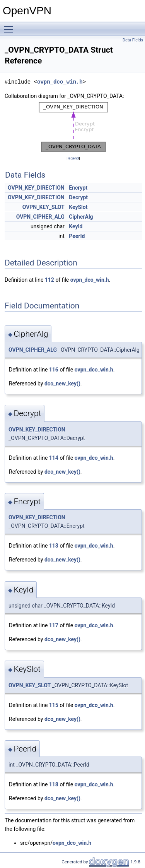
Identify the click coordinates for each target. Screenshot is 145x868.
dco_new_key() (62, 383)
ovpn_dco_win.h (60, 82)
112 (49, 280)
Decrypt (78, 197)
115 (54, 705)
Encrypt (78, 188)
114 (54, 458)
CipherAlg (81, 217)
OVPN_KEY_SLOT (43, 207)
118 (54, 784)
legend (73, 158)
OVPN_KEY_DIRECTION (36, 188)
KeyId (76, 226)
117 (54, 625)
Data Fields (133, 40)
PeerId (77, 236)
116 (54, 370)
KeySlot (78, 207)
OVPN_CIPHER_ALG (40, 217)
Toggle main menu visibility (10, 26)
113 (54, 546)
